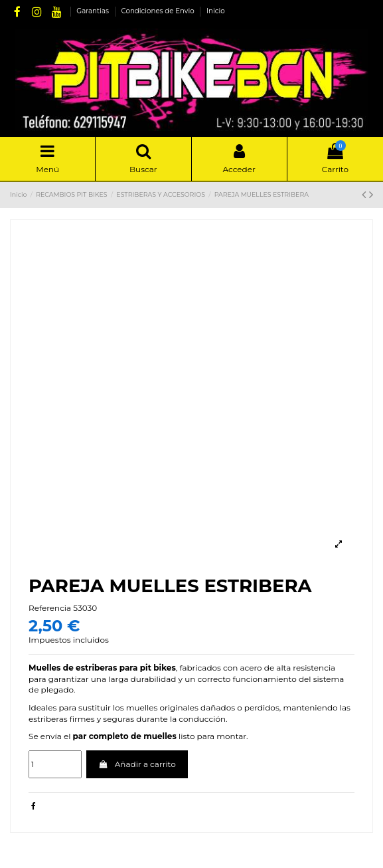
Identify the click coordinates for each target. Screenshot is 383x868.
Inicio (216, 11)
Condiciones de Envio (158, 11)
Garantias (93, 11)
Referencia (50, 608)
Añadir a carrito (137, 764)
